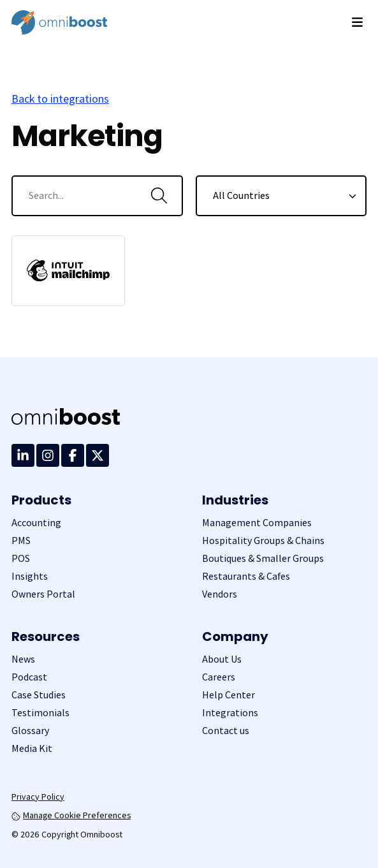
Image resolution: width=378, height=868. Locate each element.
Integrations (230, 713)
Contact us (226, 731)
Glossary (30, 731)
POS (21, 558)
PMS (21, 541)
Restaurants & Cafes (246, 576)
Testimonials (40, 713)
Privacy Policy (38, 797)
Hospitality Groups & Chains (263, 541)
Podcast (29, 677)
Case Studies (39, 695)
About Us (222, 659)
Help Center (229, 695)
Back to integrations (60, 99)
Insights (30, 576)
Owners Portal (43, 594)
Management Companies (257, 523)
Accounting (36, 523)
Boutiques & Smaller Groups (263, 558)
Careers (219, 677)
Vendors (220, 594)
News (23, 659)
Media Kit (32, 748)
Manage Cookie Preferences (71, 815)
